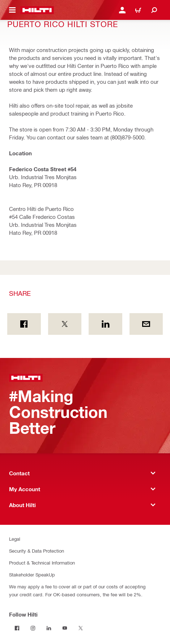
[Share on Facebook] (24, 324)
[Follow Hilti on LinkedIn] (49, 628)
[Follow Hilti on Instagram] (33, 628)
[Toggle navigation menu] (12, 10)
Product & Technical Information (42, 563)
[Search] (154, 10)
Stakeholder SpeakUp (32, 574)
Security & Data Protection (37, 551)
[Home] (37, 10)
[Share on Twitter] (65, 324)
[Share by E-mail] (146, 324)
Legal (15, 539)
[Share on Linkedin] (105, 324)
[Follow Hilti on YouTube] (65, 628)
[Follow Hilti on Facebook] (17, 628)
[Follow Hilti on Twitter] (81, 628)
